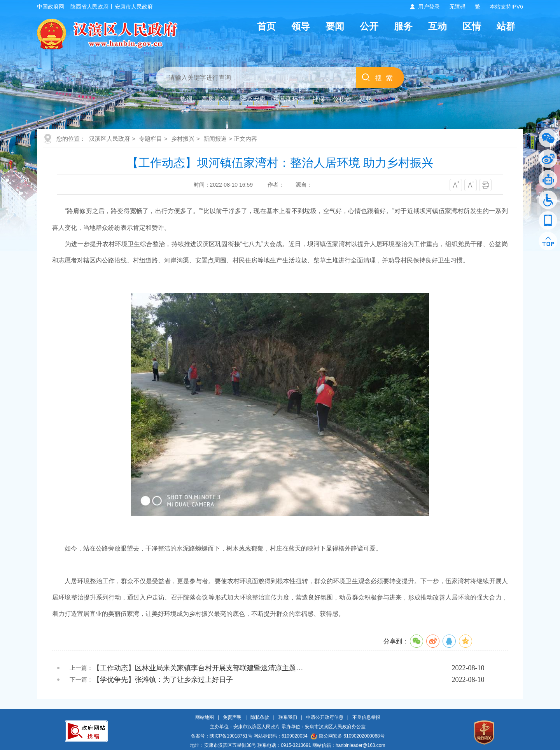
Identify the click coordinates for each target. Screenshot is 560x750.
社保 (318, 99)
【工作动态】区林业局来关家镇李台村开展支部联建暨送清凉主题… (198, 668)
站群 (506, 26)
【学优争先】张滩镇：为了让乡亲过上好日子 (163, 680)
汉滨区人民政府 (109, 139)
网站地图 (205, 717)
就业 (365, 99)
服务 (403, 26)
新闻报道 (215, 139)
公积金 (342, 99)
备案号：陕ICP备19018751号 (221, 736)
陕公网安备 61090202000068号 (348, 736)
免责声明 (232, 717)
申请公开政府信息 (325, 717)
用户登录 (429, 7)
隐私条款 (260, 717)
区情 (472, 26)
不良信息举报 (366, 717)
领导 (301, 26)
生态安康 (253, 99)
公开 (369, 26)
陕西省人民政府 (89, 7)
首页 (266, 26)
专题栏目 (150, 139)
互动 (437, 26)
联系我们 (288, 717)
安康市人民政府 (134, 7)
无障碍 (457, 7)
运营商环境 (289, 99)
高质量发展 (217, 99)
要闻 (335, 26)
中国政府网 (51, 7)
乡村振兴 (183, 139)
